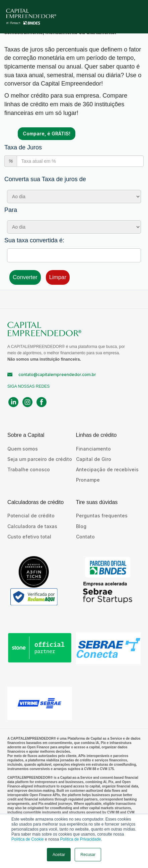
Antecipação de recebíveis (107, 469)
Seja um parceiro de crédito (40, 459)
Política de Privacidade (80, 839)
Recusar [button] (88, 855)
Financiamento (93, 449)
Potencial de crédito (31, 516)
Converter (25, 277)
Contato (85, 537)
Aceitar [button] (59, 855)
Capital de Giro (94, 459)
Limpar (58, 277)
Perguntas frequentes (102, 516)
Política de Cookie (28, 839)
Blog (81, 526)
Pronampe (88, 480)
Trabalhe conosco (29, 469)
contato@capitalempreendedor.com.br (57, 375)
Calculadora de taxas (32, 526)
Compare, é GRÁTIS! (47, 134)
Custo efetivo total (29, 537)
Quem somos (23, 449)
